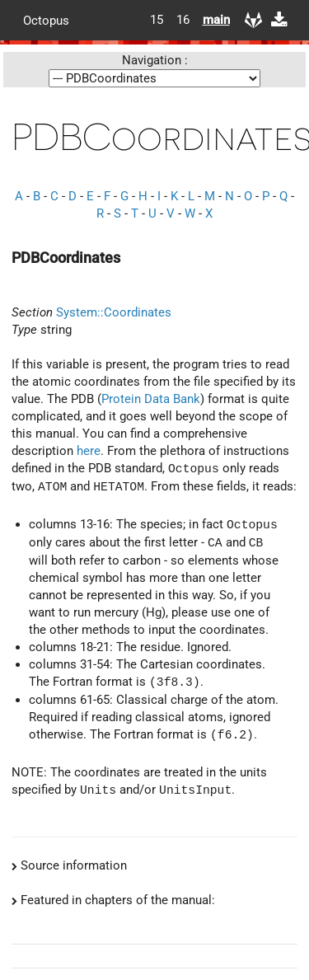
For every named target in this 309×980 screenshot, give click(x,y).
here (89, 451)
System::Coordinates (114, 312)
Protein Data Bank (151, 399)
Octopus (46, 20)
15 (157, 20)
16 (183, 20)
